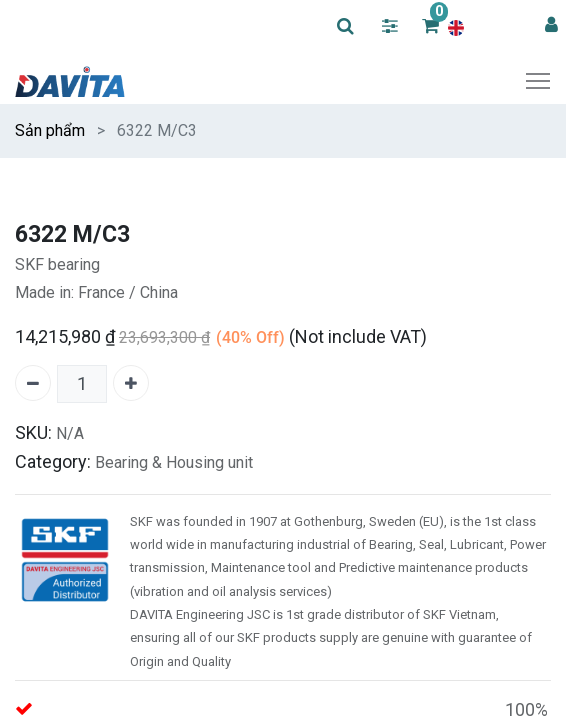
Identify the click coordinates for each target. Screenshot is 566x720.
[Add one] (131, 383)
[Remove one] (33, 383)
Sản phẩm (50, 130)
